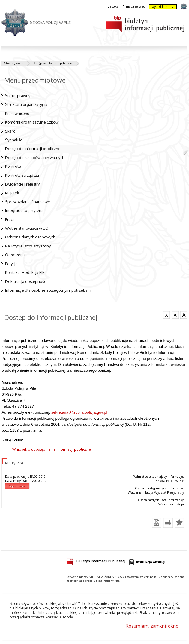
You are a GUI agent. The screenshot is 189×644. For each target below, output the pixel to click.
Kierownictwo (17, 113)
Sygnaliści (14, 140)
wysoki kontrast (163, 7)
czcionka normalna (166, 314)
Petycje (11, 264)
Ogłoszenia (15, 255)
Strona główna (14, 63)
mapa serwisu (134, 6)
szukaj (114, 6)
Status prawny (18, 96)
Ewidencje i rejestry (22, 184)
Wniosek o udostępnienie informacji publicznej (52, 449)
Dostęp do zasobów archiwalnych (35, 158)
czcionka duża (184, 315)
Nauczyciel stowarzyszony (28, 246)
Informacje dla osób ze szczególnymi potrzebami (48, 290)
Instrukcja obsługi (147, 562)
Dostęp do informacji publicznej (53, 63)
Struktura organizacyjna (26, 104)
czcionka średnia (175, 315)
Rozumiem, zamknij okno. (153, 626)
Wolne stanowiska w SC (26, 228)
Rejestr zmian (17, 486)
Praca (10, 219)
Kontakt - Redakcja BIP (25, 272)
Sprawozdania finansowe (28, 202)
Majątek (12, 193)
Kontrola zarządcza (22, 175)
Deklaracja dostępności (26, 281)
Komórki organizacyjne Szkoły (32, 122)
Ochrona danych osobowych (30, 237)
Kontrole (13, 166)
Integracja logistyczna (24, 210)
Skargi (11, 131)
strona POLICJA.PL (184, 6)
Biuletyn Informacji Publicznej (96, 560)
